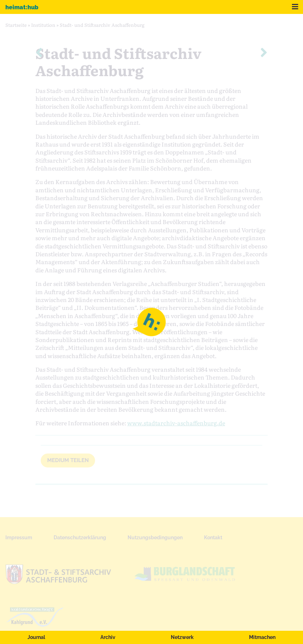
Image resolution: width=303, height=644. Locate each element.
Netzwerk (182, 637)
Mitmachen (262, 637)
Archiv (108, 637)
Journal (36, 637)
